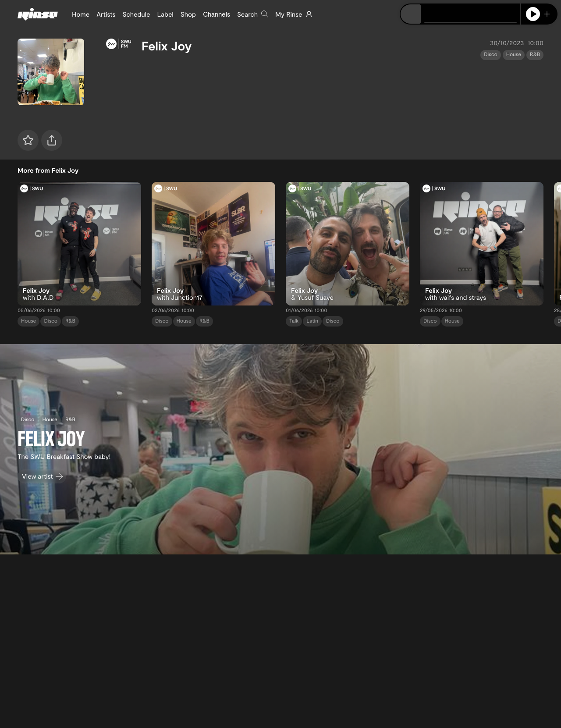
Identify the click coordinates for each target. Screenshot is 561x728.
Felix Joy (167, 46)
